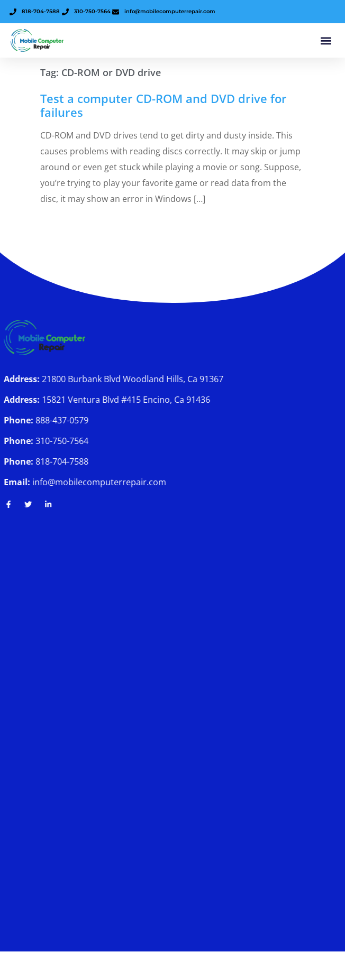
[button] (326, 40)
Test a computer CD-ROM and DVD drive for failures (164, 105)
